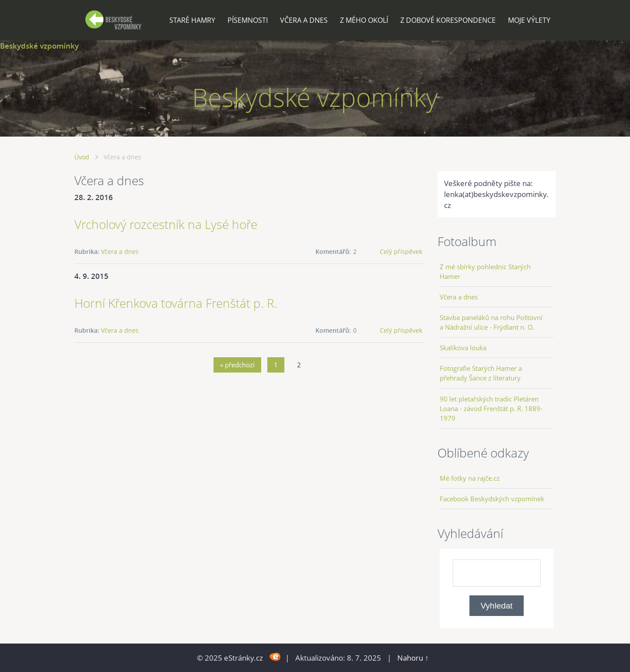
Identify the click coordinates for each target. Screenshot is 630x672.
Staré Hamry (192, 20)
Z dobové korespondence (448, 20)
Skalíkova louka (463, 348)
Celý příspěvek (401, 252)
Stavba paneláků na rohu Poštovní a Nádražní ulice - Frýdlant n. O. (491, 322)
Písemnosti (248, 20)
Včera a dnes (304, 20)
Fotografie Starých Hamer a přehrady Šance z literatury (481, 373)
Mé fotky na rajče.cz (470, 478)
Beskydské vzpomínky (39, 46)
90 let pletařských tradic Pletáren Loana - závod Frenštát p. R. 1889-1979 (491, 408)
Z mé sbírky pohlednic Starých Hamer (485, 271)
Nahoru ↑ (413, 658)
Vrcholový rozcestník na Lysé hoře (166, 224)
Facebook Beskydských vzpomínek (492, 499)
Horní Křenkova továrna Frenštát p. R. (176, 303)
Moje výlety (529, 20)
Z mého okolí (364, 20)
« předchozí (237, 365)
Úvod (82, 157)
